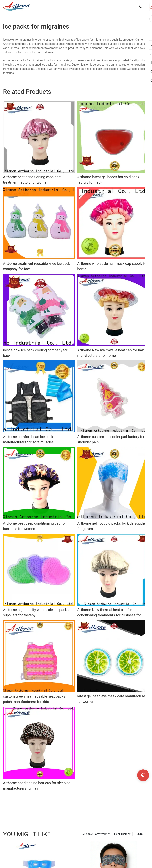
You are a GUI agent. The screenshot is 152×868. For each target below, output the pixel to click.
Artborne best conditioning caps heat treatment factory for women (32, 180)
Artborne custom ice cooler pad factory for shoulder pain (111, 439)
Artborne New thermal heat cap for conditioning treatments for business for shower (109, 613)
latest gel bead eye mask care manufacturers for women (113, 699)
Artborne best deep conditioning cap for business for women (34, 526)
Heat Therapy (122, 834)
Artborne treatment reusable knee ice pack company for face (37, 266)
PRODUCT (141, 834)
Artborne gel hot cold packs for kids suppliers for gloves (113, 526)
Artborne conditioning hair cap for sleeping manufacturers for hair (37, 786)
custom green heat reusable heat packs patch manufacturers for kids (34, 699)
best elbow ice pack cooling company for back (35, 353)
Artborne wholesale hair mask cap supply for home (112, 266)
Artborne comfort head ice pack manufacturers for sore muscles (28, 439)
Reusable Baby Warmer (96, 834)
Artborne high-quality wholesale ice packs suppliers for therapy (36, 612)
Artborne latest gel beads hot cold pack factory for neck (108, 180)
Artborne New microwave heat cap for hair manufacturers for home (111, 353)
